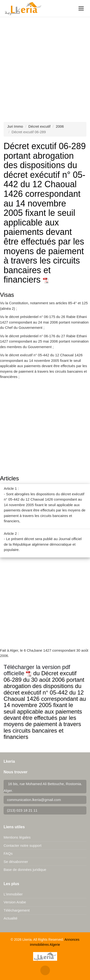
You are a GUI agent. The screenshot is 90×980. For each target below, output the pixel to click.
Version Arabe (15, 902)
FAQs (8, 853)
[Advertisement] (45, 65)
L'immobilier (13, 894)
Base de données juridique (25, 870)
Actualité (11, 918)
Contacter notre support (23, 845)
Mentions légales (17, 837)
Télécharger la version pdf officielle (37, 670)
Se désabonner (16, 862)
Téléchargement (17, 910)
